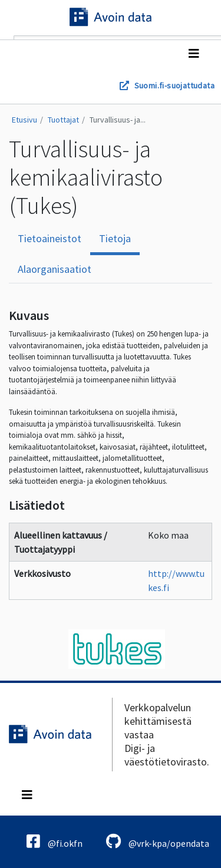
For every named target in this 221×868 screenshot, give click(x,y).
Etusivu (24, 120)
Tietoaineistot (50, 238)
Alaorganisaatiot (55, 269)
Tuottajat (63, 120)
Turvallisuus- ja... (118, 120)
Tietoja (115, 238)
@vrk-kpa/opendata (158, 841)
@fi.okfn (55, 841)
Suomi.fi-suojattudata (174, 85)
